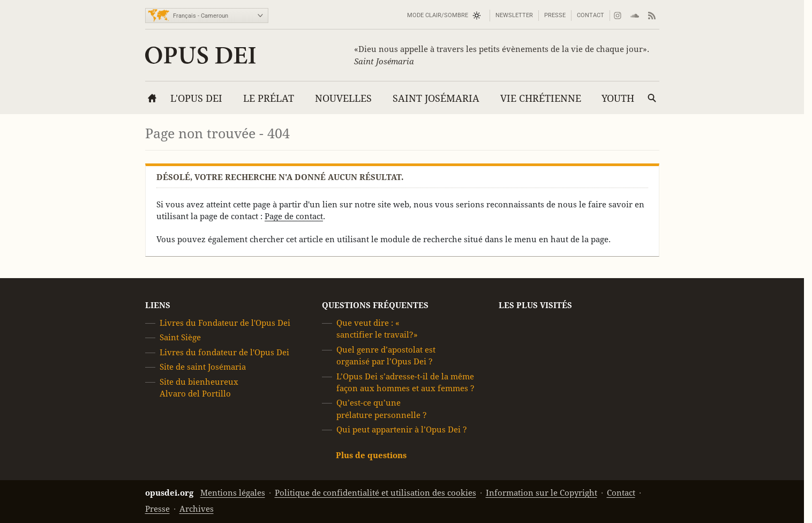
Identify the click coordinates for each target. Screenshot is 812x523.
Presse (555, 15)
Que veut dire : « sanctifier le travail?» (377, 329)
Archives (197, 509)
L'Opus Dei (196, 98)
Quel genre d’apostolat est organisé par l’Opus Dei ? (386, 356)
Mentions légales (233, 493)
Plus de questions (371, 455)
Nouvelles (343, 98)
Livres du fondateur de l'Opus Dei (224, 352)
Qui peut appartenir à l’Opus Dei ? (402, 429)
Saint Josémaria (436, 98)
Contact (591, 15)
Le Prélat (269, 98)
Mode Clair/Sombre (438, 15)
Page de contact (294, 216)
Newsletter (514, 15)
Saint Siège (180, 338)
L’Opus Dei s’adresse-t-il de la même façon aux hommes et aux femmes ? (405, 382)
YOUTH (618, 98)
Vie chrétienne (541, 98)
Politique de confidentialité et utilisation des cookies (375, 493)
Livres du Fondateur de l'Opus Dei (225, 323)
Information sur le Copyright (542, 493)
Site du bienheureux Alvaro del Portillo (199, 388)
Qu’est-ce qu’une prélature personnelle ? (382, 409)
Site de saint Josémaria (203, 367)
